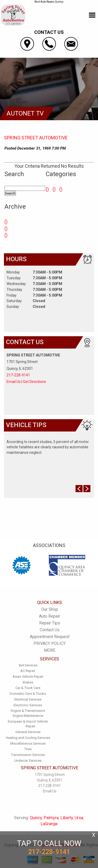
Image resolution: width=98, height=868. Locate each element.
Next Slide (87, 489)
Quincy (36, 818)
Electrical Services (28, 699)
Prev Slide (79, 489)
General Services (28, 732)
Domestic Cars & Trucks (28, 694)
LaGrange (49, 824)
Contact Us (50, 630)
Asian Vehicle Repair (28, 677)
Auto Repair (50, 616)
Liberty (67, 818)
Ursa (79, 818)
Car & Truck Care (28, 688)
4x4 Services (28, 665)
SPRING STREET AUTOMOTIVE (36, 138)
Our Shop (50, 609)
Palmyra (51, 818)
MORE (50, 650)
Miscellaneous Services (28, 743)
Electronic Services (28, 705)
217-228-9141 (18, 375)
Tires (28, 749)
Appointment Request (50, 637)
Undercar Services (28, 761)
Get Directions (34, 382)
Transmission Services (28, 755)
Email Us (14, 382)
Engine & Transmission (28, 711)
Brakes (28, 682)
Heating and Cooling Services (28, 738)
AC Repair (28, 671)
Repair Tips (50, 623)
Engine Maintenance (28, 716)
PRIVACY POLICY (50, 643)
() (6, 222)
